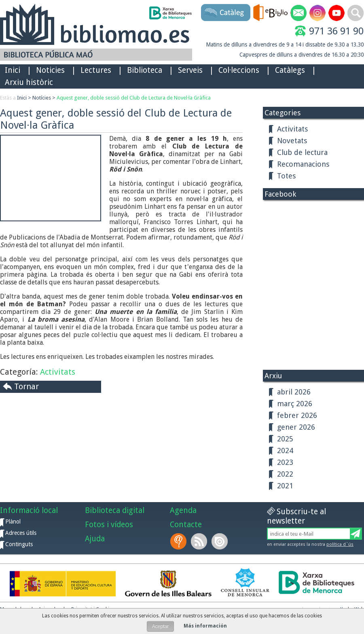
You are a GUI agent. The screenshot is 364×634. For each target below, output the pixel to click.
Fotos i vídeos (109, 525)
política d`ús (340, 544)
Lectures (96, 70)
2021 (285, 486)
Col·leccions (239, 70)
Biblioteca (145, 70)
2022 (285, 474)
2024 (285, 451)
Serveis (190, 70)
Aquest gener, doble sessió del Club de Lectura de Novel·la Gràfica (134, 98)
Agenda (183, 510)
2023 (285, 462)
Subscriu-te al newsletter (296, 516)
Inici (13, 70)
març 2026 (295, 404)
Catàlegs (290, 70)
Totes (286, 176)
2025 (285, 439)
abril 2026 (294, 392)
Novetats (292, 141)
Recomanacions (303, 164)
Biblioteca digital (115, 510)
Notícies (42, 98)
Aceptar (160, 626)
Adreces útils (21, 533)
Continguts (19, 544)
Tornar (26, 386)
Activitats (58, 372)
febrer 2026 (297, 415)
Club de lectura (302, 152)
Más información (205, 626)
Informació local (29, 510)
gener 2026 (296, 427)
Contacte (186, 525)
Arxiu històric (29, 82)
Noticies (50, 70)
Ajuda (95, 539)
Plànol (13, 522)
